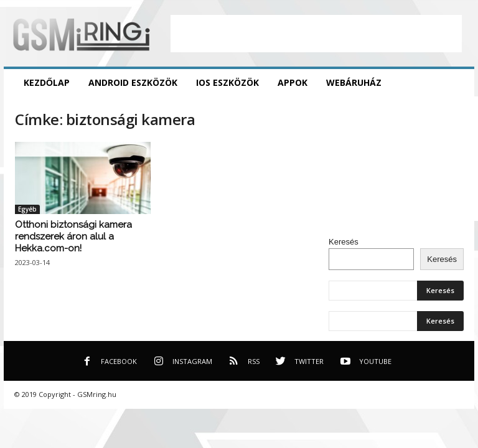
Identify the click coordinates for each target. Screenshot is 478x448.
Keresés (344, 242)
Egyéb (27, 209)
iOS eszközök (227, 82)
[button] (456, 83)
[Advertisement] (316, 34)
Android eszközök (133, 82)
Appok (293, 82)
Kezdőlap (47, 82)
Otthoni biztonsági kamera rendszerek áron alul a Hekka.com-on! (73, 236)
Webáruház (354, 82)
